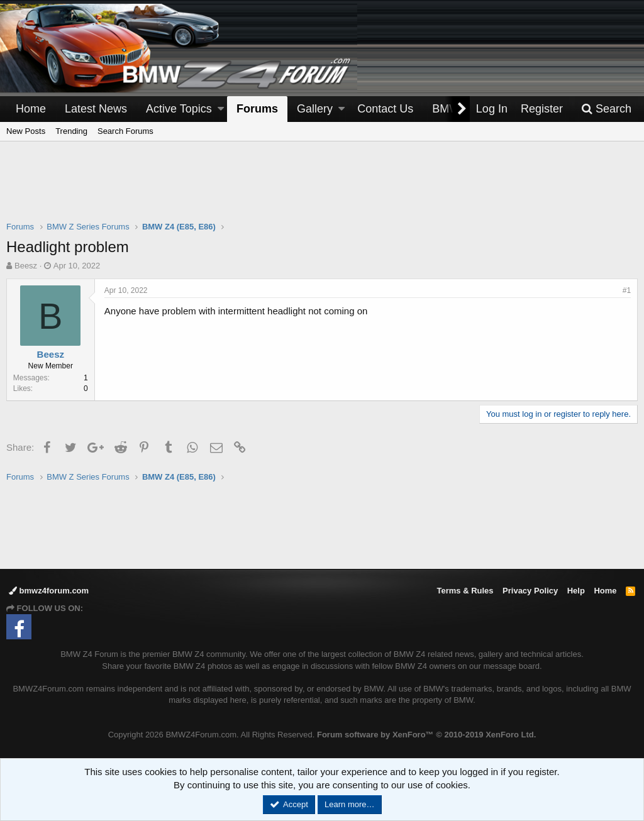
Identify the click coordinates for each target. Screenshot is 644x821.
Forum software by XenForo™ (426, 735)
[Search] (606, 109)
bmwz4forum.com (49, 591)
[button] (221, 109)
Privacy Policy (530, 591)
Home (31, 109)
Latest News (96, 109)
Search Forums (125, 131)
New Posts (26, 131)
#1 (627, 290)
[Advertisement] (322, 189)
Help (576, 591)
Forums (257, 109)
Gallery (315, 109)
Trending (71, 131)
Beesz (26, 266)
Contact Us (385, 109)
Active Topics (179, 109)
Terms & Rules (465, 591)
